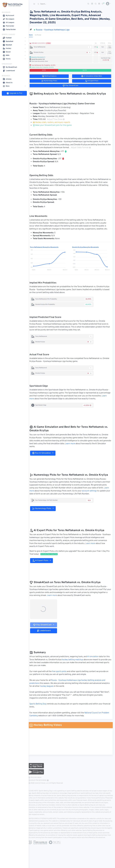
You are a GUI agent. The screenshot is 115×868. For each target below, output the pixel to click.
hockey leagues (58, 689)
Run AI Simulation (46, 456)
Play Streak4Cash (47, 628)
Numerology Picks (46, 512)
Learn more (47, 399)
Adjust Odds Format (87, 148)
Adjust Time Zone (59, 119)
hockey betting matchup (79, 663)
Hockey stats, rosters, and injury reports (54, 122)
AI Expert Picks (44, 564)
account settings (98, 494)
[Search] (53, 4)
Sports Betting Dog (41, 707)
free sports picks (62, 674)
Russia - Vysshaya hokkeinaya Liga (56, 30)
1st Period (41, 35)
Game (34, 35)
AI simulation (96, 660)
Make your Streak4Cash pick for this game (55, 125)
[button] (108, 4)
